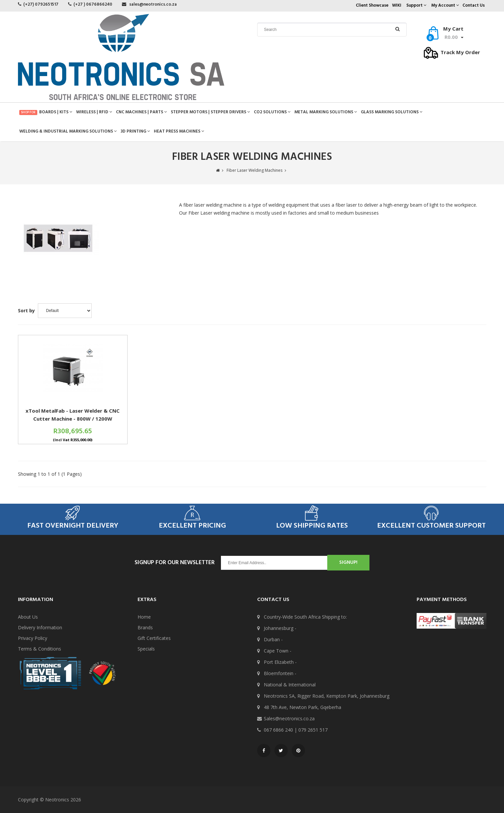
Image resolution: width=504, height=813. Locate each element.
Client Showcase (372, 5)
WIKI (397, 5)
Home (144, 617)
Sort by (26, 310)
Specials (146, 649)
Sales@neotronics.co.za (289, 718)
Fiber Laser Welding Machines (254, 170)
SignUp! (348, 562)
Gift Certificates (154, 638)
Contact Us (474, 5)
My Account (445, 5)
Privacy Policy (33, 638)
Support (416, 5)
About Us (28, 617)
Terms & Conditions (40, 649)
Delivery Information (40, 627)
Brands (145, 627)
